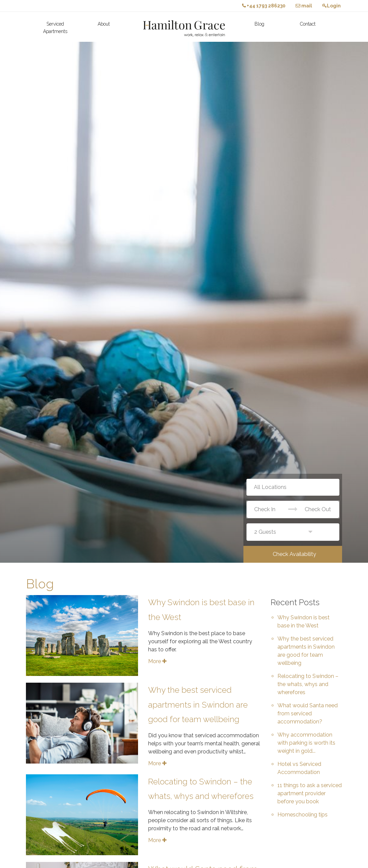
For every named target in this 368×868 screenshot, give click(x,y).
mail (304, 6)
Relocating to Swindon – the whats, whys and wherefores (308, 684)
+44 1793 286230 (264, 6)
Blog (259, 24)
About (104, 24)
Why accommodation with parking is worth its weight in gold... (306, 743)
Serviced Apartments (55, 28)
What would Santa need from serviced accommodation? (308, 714)
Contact (308, 24)
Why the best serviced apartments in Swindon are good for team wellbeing (198, 704)
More (157, 661)
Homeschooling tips (303, 815)
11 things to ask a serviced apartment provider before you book (310, 793)
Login (331, 6)
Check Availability (294, 554)
